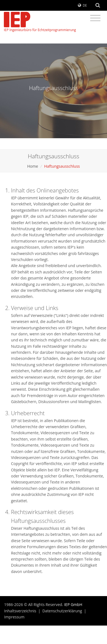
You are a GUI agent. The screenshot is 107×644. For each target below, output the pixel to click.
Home (33, 166)
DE (85, 5)
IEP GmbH (73, 604)
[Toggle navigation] (95, 18)
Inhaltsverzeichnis (20, 611)
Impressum (14, 617)
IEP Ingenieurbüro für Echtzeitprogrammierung (40, 22)
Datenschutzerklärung (62, 611)
